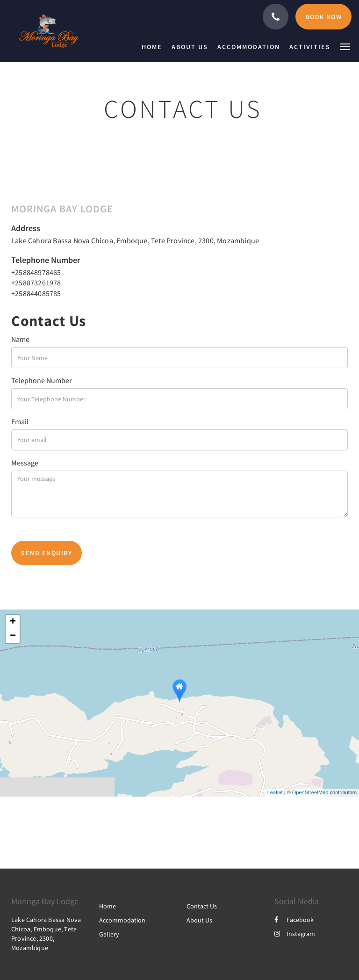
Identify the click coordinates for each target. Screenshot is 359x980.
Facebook (294, 920)
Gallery (109, 934)
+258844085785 (36, 293)
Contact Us (202, 906)
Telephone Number (42, 380)
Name (20, 339)
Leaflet (275, 792)
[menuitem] (154, 47)
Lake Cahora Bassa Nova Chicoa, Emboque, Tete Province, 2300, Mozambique (135, 240)
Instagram (295, 934)
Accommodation (122, 920)
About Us (199, 920)
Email (20, 421)
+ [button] (13, 622)
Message (25, 463)
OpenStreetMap (310, 792)
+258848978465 (36, 272)
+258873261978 (36, 283)
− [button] (13, 636)
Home (108, 906)
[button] (345, 46)
